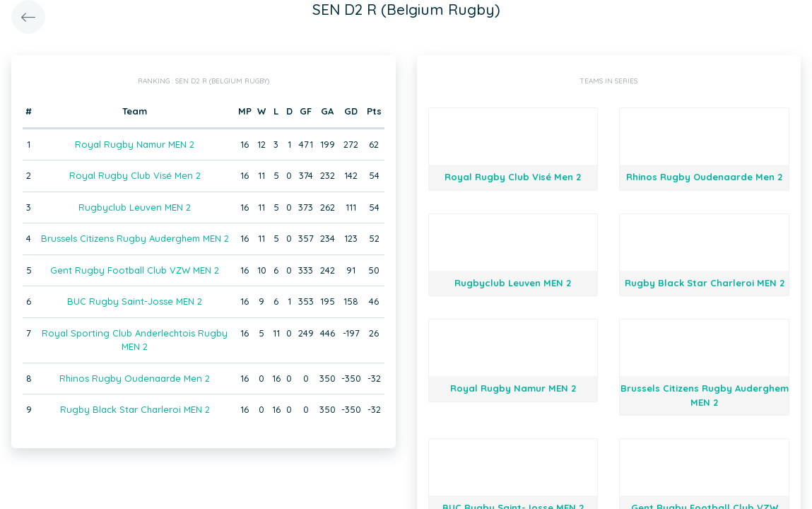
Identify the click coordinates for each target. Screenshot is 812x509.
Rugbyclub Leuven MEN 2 (135, 207)
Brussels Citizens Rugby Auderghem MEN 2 (135, 238)
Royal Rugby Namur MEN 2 (135, 144)
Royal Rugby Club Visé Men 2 (135, 175)
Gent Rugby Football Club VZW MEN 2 (135, 270)
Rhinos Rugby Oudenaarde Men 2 (135, 378)
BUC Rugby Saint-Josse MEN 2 (135, 301)
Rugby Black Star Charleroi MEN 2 (135, 409)
